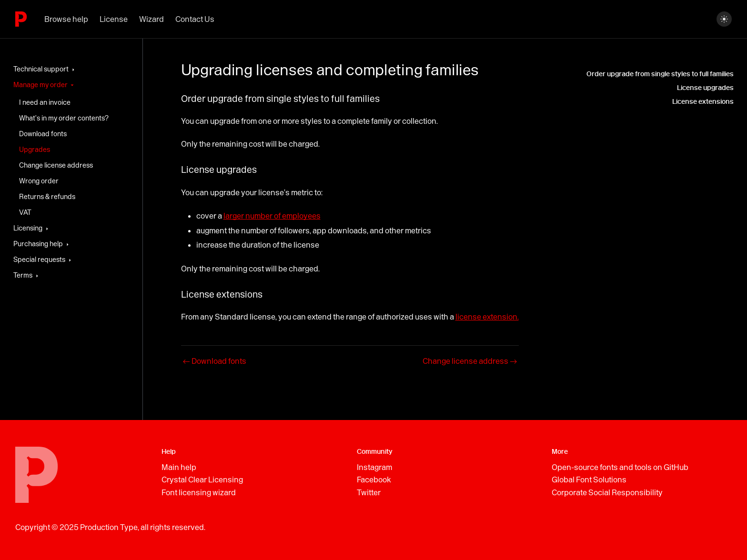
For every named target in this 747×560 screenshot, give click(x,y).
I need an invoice (45, 102)
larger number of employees (272, 216)
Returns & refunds (47, 197)
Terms (23, 275)
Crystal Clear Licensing (202, 480)
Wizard (151, 19)
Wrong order (39, 181)
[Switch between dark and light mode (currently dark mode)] (724, 19)
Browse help (66, 19)
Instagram (374, 467)
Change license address (56, 165)
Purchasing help (38, 244)
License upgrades (705, 88)
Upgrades (35, 150)
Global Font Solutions (589, 480)
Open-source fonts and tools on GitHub (620, 467)
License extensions (703, 102)
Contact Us (195, 19)
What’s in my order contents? (64, 118)
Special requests (39, 260)
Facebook (374, 480)
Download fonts (43, 134)
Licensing (28, 228)
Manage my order (40, 85)
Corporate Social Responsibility (607, 492)
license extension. (487, 317)
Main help (179, 467)
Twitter (369, 492)
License (114, 19)
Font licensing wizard (199, 492)
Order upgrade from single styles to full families (660, 74)
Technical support (41, 69)
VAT (25, 212)
